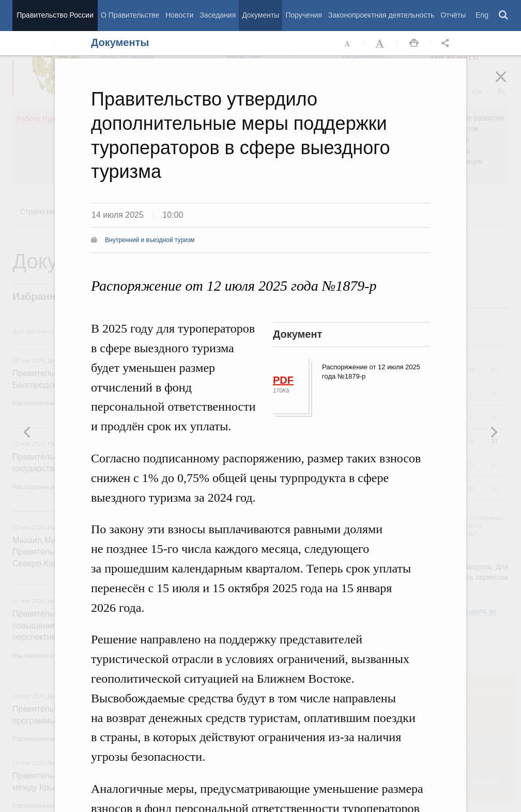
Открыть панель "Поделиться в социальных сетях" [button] (447, 43)
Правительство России (55, 15)
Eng (482, 15)
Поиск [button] (504, 16)
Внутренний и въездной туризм (150, 240)
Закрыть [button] (508, 84)
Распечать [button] (414, 43)
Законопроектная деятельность (381, 15)
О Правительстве (130, 15)
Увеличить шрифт (381, 43)
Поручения (304, 15)
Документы (260, 15)
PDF (283, 380)
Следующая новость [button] (27, 432)
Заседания (218, 15)
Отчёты (453, 15)
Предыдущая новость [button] (494, 432)
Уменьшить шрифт (348, 43)
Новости (179, 15)
